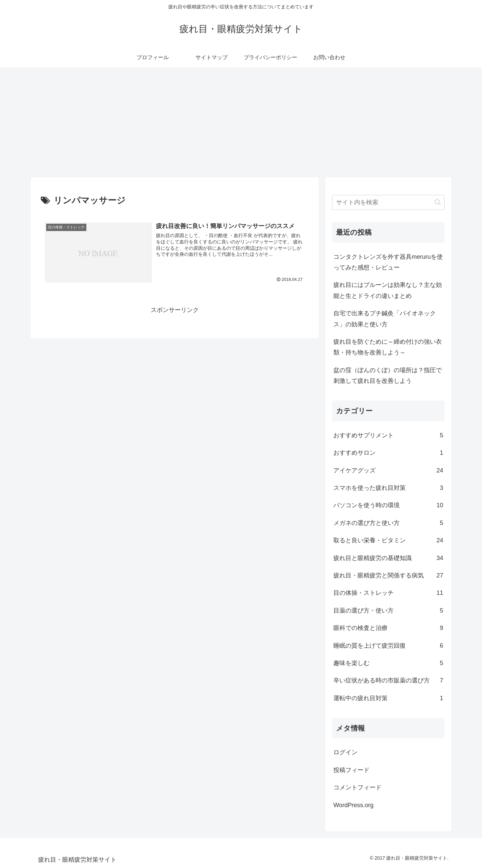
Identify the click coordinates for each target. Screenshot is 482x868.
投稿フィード (351, 770)
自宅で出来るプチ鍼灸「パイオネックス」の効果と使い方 (385, 319)
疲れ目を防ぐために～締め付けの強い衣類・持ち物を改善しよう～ (388, 347)
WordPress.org (353, 805)
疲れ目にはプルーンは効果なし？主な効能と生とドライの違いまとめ (388, 290)
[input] (388, 202)
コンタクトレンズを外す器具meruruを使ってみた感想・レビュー (388, 262)
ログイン (345, 752)
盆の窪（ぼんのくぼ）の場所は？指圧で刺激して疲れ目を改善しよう (388, 375)
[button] (438, 202)
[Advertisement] (241, 122)
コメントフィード (357, 787)
